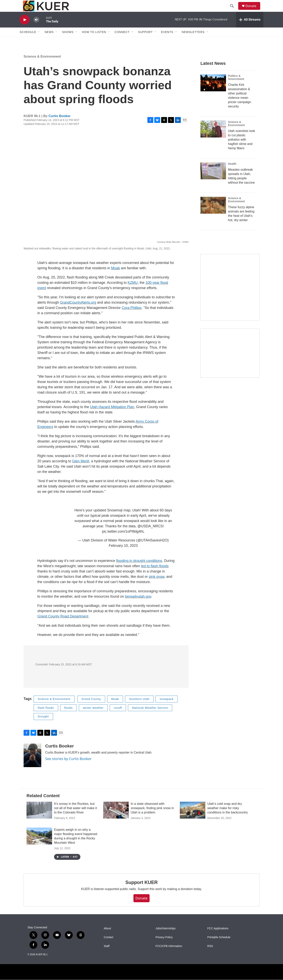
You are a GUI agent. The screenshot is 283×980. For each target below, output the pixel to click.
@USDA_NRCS (150, 535)
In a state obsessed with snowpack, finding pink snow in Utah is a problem (152, 817)
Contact (108, 946)
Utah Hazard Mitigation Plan (112, 416)
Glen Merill (81, 470)
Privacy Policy (164, 946)
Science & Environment (42, 65)
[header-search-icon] (234, 10)
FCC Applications (218, 937)
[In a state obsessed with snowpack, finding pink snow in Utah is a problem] (116, 819)
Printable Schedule (219, 946)
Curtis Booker (60, 125)
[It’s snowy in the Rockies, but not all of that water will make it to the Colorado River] (39, 819)
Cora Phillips (132, 317)
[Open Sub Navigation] (39, 41)
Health (232, 173)
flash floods (46, 717)
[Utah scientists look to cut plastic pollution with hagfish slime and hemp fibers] (213, 138)
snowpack (166, 708)
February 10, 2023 (123, 554)
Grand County (91, 708)
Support (145, 41)
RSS (210, 955)
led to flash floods (155, 575)
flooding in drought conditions (139, 570)
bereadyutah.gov (138, 605)
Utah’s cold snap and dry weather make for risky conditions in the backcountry (228, 817)
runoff (118, 717)
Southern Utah (139, 708)
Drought (43, 725)
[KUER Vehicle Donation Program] (230, 362)
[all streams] (250, 28)
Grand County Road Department (63, 625)
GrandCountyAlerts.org (78, 311)
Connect (122, 41)
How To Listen (94, 41)
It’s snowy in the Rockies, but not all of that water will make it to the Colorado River (75, 817)
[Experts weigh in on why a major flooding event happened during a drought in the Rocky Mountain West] (39, 845)
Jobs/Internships (165, 937)
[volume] (36, 29)
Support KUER (141, 891)
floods (68, 717)
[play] (25, 29)
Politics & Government (236, 86)
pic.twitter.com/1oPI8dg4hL (123, 540)
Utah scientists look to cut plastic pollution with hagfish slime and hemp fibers (242, 148)
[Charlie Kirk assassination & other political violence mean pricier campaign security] (213, 92)
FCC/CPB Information (169, 955)
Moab (115, 277)
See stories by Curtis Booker (68, 768)
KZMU (133, 291)
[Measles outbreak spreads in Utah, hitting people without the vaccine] (213, 180)
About (107, 937)
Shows (68, 41)
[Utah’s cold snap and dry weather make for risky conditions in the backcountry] (193, 819)
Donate (253, 10)
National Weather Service (150, 717)
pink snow (157, 585)
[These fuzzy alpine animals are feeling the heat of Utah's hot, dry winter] (213, 214)
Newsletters (193, 41)
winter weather (93, 717)
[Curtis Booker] (32, 764)
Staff (107, 955)
